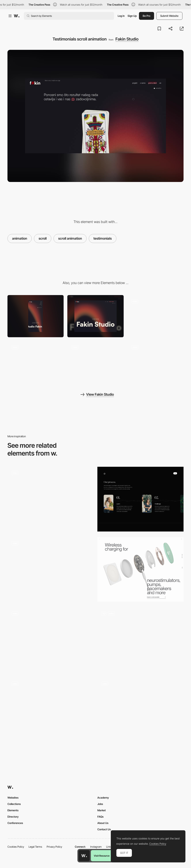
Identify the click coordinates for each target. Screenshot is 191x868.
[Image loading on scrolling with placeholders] (51, 638)
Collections (14, 804)
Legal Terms (35, 847)
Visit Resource (102, 856)
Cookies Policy (16, 847)
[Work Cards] (140, 710)
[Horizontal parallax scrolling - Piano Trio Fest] (51, 568)
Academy (103, 798)
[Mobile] (36, 316)
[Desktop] (95, 316)
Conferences (15, 823)
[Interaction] (51, 710)
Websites (13, 798)
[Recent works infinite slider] (36, 362)
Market (102, 810)
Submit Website (169, 16)
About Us (103, 823)
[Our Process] (140, 499)
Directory (13, 817)
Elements (13, 810)
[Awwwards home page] (84, 856)
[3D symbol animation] (95, 362)
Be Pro (147, 16)
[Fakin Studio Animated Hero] (155, 316)
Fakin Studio (127, 39)
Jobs (100, 804)
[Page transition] (155, 362)
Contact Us (104, 829)
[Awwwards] (17, 16)
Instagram (96, 847)
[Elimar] (140, 640)
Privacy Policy (54, 847)
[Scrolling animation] (140, 569)
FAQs (100, 817)
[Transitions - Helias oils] (51, 498)
